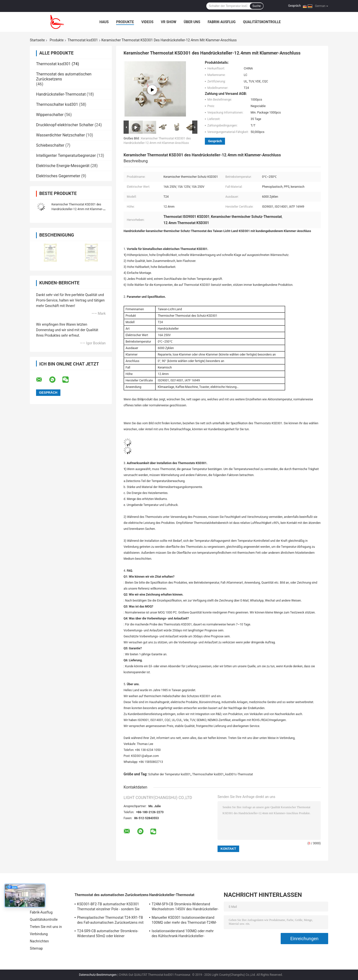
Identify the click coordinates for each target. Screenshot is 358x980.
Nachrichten (39, 941)
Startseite (37, 40)
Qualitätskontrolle (262, 22)
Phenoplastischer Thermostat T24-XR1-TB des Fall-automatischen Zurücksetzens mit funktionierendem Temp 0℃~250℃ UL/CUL (110, 921)
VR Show (169, 22)
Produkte (125, 22)
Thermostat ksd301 (83, 40)
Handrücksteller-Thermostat (61, 94)
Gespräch (294, 6)
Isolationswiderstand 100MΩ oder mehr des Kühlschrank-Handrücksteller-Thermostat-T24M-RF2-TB (183, 934)
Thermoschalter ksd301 (57, 104)
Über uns (192, 22)
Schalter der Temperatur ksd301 (169, 774)
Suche (257, 6)
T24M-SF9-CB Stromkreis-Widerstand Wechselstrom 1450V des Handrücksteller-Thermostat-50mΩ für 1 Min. (185, 907)
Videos (148, 22)
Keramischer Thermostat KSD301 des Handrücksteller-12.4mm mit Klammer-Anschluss (77, 209)
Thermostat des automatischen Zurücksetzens (112, 895)
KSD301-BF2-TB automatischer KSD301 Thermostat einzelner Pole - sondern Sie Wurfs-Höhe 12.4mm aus (108, 907)
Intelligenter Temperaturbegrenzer (66, 155)
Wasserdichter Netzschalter (60, 135)
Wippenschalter (50, 115)
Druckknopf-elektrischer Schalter (65, 125)
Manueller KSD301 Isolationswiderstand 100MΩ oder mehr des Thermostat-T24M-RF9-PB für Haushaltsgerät (184, 921)
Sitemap (36, 948)
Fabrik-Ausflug (222, 22)
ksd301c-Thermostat (239, 774)
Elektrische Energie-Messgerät (63, 166)
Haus (104, 22)
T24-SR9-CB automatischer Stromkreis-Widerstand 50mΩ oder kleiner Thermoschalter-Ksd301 (108, 934)
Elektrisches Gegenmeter (58, 176)
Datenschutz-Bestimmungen (98, 975)
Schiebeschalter (50, 145)
